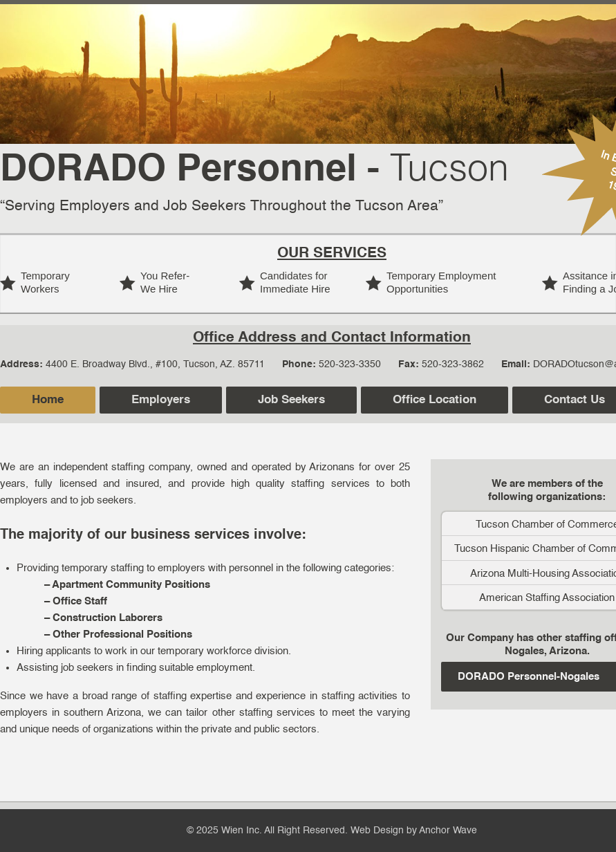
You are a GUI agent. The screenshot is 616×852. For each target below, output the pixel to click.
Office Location (435, 400)
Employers (161, 400)
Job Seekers (291, 400)
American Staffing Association (547, 598)
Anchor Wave (448, 831)
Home (48, 400)
